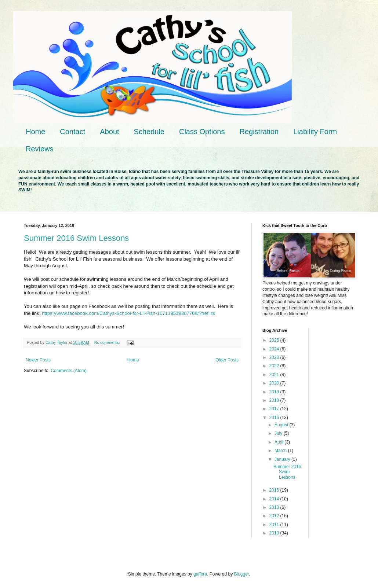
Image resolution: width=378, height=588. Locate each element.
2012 (275, 516)
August (282, 425)
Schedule (149, 132)
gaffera (200, 574)
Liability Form (315, 132)
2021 (275, 375)
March (281, 451)
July (279, 433)
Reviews (40, 149)
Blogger (242, 574)
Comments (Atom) (68, 371)
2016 (275, 418)
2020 (275, 383)
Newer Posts (38, 360)
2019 (275, 392)
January (283, 459)
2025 (275, 340)
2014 (275, 499)
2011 (275, 525)
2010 (275, 533)
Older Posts (227, 360)
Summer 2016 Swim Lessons (76, 238)
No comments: (108, 342)
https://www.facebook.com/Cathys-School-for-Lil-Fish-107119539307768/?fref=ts (128, 313)
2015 (275, 490)
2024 (275, 349)
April (279, 442)
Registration (259, 132)
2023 (275, 357)
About (109, 132)
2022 (275, 366)
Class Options (202, 132)
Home (35, 132)
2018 (275, 400)
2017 (275, 409)
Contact (72, 132)
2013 (275, 507)
